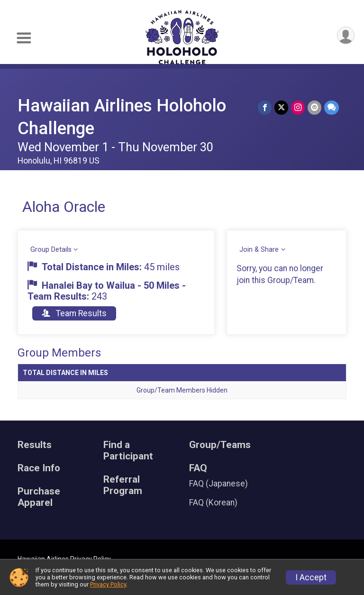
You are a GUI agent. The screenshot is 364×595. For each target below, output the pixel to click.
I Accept (311, 577)
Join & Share (259, 250)
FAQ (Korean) (213, 503)
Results (35, 445)
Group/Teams (220, 445)
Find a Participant (128, 451)
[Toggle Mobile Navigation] (24, 38)
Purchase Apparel (39, 497)
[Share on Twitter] (281, 107)
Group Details (51, 250)
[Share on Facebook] (265, 107)
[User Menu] (346, 35)
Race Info (39, 468)
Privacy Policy (108, 584)
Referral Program (123, 485)
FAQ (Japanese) (218, 484)
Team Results (74, 313)
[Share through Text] (332, 107)
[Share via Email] (314, 107)
